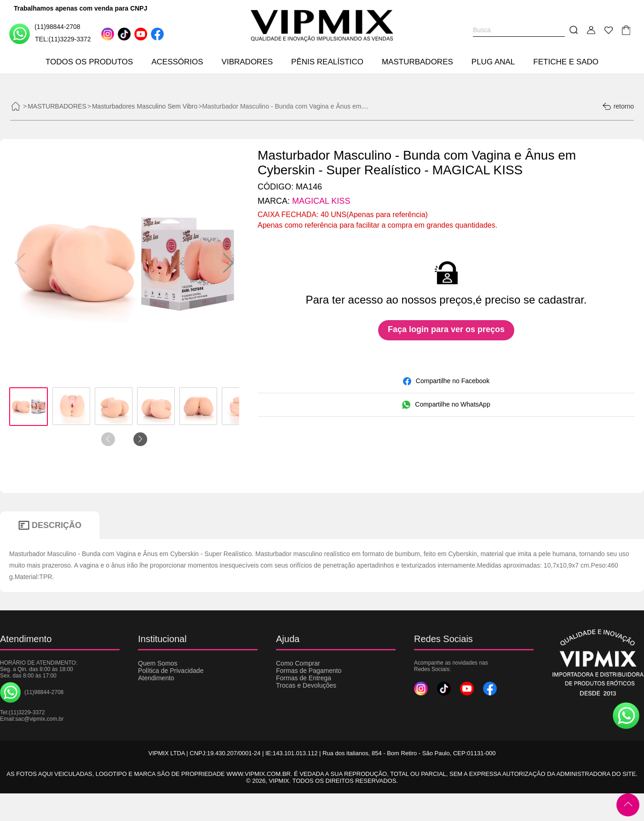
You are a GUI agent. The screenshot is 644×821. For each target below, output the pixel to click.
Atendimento (156, 678)
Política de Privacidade (171, 671)
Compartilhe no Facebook (446, 381)
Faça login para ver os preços (446, 329)
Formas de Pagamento (309, 671)
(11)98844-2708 (45, 33)
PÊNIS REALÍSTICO (327, 62)
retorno (618, 106)
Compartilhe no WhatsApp (446, 405)
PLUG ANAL (493, 62)
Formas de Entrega (304, 678)
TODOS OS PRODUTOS (89, 62)
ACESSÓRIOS (177, 62)
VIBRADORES (247, 62)
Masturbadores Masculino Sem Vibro (145, 106)
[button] (228, 263)
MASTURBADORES (417, 62)
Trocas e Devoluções (306, 685)
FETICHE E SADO (566, 62)
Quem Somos (158, 663)
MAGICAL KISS (321, 201)
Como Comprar (298, 663)
